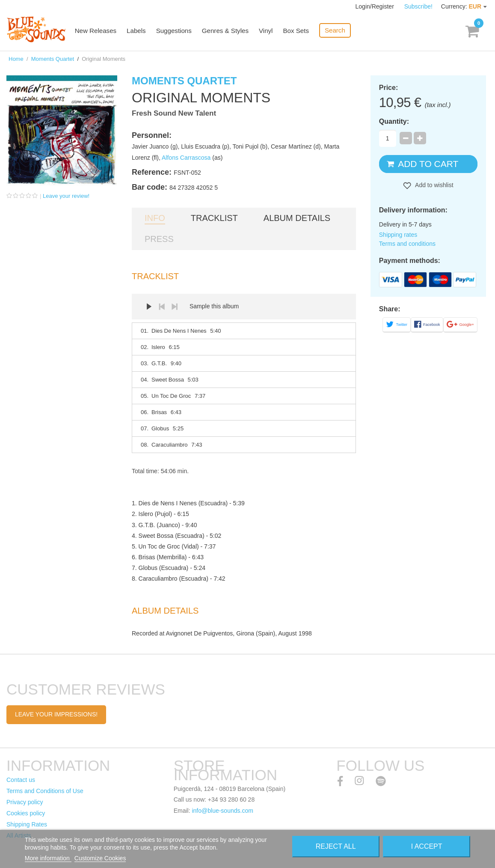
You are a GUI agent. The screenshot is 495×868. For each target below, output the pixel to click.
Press (159, 239)
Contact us (21, 780)
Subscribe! (418, 6)
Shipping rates (398, 235)
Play (149, 307)
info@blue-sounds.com (222, 811)
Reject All (336, 846)
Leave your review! (66, 196)
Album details (297, 218)
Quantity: (394, 121)
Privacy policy (25, 802)
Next (175, 307)
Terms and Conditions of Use (45, 791)
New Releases (99, 31)
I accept (427, 846)
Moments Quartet (53, 59)
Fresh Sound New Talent (174, 113)
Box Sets (298, 31)
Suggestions (176, 31)
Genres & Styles (227, 31)
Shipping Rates (27, 824)
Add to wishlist (434, 185)
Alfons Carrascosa (186, 158)
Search (337, 30)
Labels (139, 31)
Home (16, 59)
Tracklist (214, 218)
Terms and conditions (407, 244)
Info (155, 218)
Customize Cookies (100, 858)
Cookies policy (26, 813)
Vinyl (268, 31)
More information (48, 858)
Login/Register (376, 6)
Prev (162, 307)
